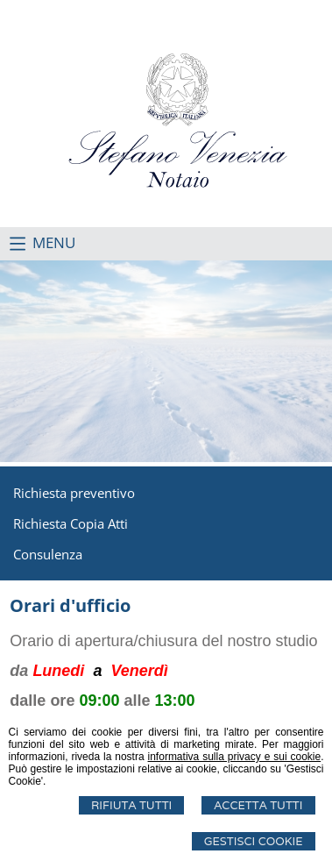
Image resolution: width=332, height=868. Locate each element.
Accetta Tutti (258, 805)
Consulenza (48, 554)
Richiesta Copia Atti (71, 523)
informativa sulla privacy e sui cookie (235, 757)
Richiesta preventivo (74, 493)
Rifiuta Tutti (131, 805)
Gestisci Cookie (254, 841)
